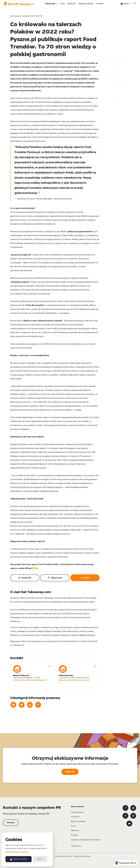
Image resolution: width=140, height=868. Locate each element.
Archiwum (75, 817)
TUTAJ (35, 569)
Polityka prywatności (63, 856)
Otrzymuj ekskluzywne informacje (86, 840)
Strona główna (77, 812)
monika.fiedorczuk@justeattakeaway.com (30, 680)
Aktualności (50, 4)
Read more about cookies (17, 852)
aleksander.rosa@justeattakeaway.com (74, 680)
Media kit (72, 4)
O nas (62, 4)
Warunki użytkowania (82, 856)
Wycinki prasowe (86, 4)
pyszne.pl (75, 846)
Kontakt (100, 4)
